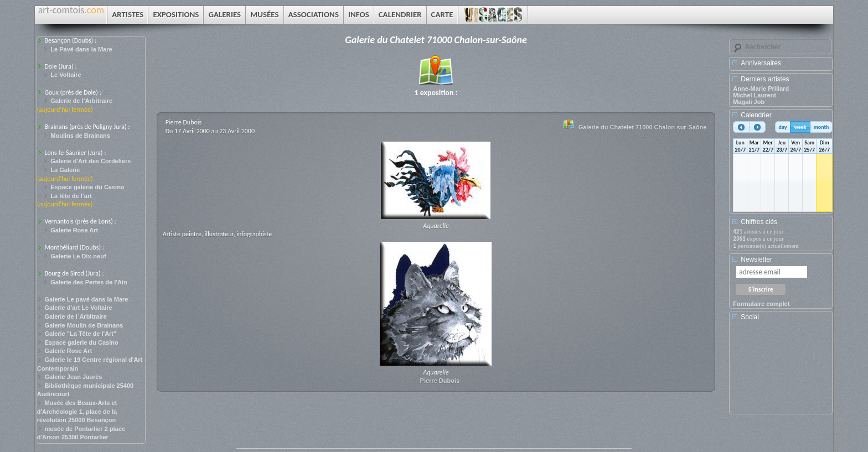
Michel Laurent (755, 95)
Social (750, 317)
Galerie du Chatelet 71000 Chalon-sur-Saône (643, 127)
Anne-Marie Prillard (761, 89)
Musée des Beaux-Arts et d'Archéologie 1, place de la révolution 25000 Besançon (77, 411)
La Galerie (65, 170)
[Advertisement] (783, 371)
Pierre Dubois (440, 381)
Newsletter (756, 259)
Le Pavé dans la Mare (81, 49)
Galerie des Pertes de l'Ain (89, 282)
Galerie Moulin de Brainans (84, 325)
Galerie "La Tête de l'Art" (80, 334)
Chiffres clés (759, 222)
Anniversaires (761, 63)
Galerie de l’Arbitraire (81, 101)
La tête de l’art (71, 196)
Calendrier (756, 115)
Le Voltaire (66, 75)
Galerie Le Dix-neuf (78, 256)
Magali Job (749, 102)
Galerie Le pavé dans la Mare (86, 299)
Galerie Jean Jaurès (73, 377)
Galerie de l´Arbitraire (76, 316)
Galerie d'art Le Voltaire (78, 308)
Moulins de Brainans (80, 136)
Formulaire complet (761, 304)
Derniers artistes (765, 79)
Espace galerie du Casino (87, 187)
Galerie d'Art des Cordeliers (91, 161)
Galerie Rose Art (74, 230)
